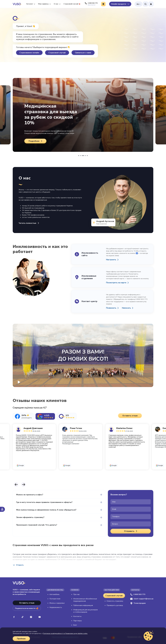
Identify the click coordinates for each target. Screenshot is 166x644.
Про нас (76, 594)
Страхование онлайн (29, 53)
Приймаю (21, 639)
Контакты (77, 616)
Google (21, 465)
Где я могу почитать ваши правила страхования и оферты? (44, 502)
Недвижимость (56, 607)
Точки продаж (138, 603)
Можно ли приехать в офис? (30, 495)
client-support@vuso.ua (142, 599)
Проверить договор (115, 605)
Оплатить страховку (115, 601)
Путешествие (55, 599)
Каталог (31, 4)
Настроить (111, 260)
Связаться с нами (83, 53)
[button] (79, 156)
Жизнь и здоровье (57, 603)
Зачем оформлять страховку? (30, 517)
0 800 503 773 (138, 594)
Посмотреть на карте (116, 283)
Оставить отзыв (27, 603)
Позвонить (111, 308)
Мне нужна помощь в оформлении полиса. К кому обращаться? (46, 510)
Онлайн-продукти (120, 4)
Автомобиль (54, 594)
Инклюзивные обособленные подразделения (85, 600)
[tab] (23, 416)
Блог (75, 625)
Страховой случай (72, 4)
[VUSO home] (17, 4)
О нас (57, 4)
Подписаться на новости (27, 608)
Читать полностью (29, 223)
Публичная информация (83, 605)
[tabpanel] (83, 452)
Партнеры (77, 621)
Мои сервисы (44, 4)
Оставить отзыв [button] (130, 416)
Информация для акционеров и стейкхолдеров (85, 611)
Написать (126, 308)
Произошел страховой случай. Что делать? (37, 525)
